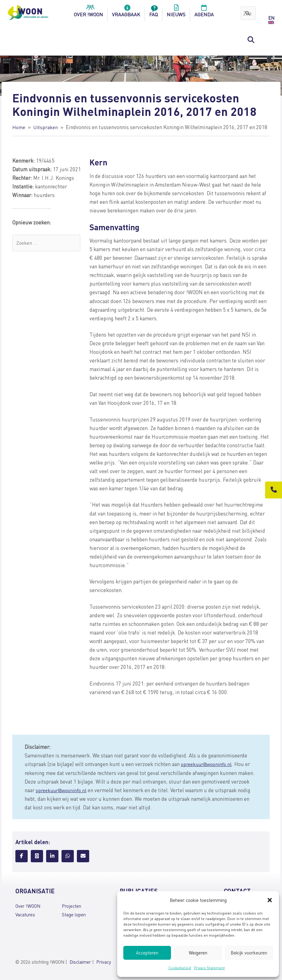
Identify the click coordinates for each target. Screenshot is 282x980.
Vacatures (25, 915)
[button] (270, 900)
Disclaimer (80, 962)
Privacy (104, 962)
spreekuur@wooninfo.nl (208, 764)
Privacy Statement (209, 968)
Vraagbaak (126, 13)
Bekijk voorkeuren (249, 953)
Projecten (71, 906)
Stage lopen (74, 915)
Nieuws (176, 13)
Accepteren (147, 953)
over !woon (88, 13)
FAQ (153, 13)
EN (271, 18)
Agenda (204, 13)
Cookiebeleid (180, 968)
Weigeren (198, 953)
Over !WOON (28, 906)
